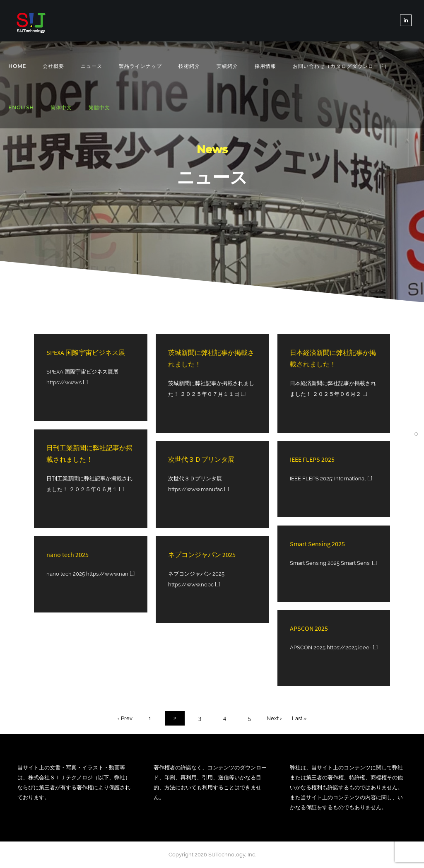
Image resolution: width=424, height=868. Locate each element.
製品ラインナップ (140, 66)
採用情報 (265, 66)
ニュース (92, 66)
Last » (299, 718)
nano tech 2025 (67, 555)
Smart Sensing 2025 (317, 544)
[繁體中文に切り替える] (99, 108)
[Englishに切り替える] (21, 107)
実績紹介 (227, 66)
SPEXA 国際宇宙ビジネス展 (86, 352)
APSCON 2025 (309, 628)
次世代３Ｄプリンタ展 (201, 459)
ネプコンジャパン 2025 (202, 555)
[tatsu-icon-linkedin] (406, 20)
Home (17, 66)
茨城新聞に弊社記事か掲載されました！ (211, 358)
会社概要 (53, 66)
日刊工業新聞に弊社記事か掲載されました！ (89, 453)
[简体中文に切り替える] (61, 108)
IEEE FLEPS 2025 (312, 459)
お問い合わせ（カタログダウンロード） (341, 66)
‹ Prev (125, 718)
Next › (274, 718)
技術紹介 (189, 66)
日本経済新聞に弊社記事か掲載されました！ (333, 358)
